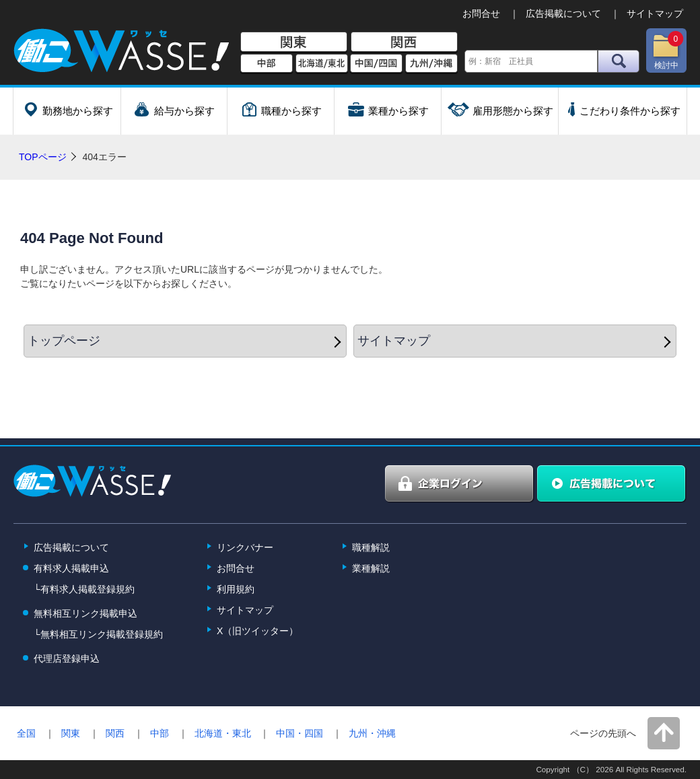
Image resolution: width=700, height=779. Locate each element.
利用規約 (236, 589)
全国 (26, 733)
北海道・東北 (223, 733)
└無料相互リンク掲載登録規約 (98, 634)
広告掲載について (563, 13)
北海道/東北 (322, 64)
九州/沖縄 (431, 64)
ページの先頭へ (603, 733)
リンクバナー (245, 547)
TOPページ (43, 157)
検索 (619, 61)
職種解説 (371, 547)
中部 (267, 64)
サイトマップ (655, 13)
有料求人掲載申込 (71, 568)
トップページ (64, 341)
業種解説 (371, 568)
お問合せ (481, 13)
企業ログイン (460, 484)
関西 (404, 42)
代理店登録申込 (67, 658)
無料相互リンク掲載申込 (85, 613)
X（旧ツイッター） (257, 631)
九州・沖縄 (372, 733)
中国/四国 (376, 64)
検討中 (668, 50)
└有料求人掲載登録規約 (84, 589)
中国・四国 (300, 733)
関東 (294, 42)
